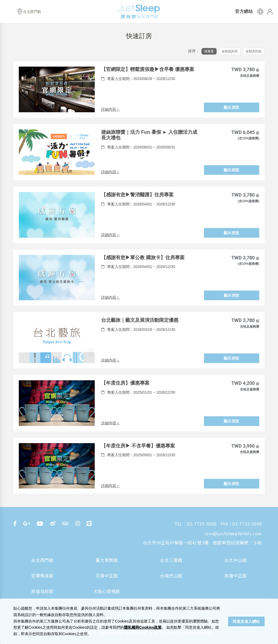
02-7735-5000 (202, 524)
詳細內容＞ (111, 109)
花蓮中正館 (107, 576)
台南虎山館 (171, 576)
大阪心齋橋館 (107, 591)
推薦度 (209, 51)
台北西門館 (42, 560)
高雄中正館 (235, 576)
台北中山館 (235, 560)
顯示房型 (232, 107)
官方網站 (244, 12)
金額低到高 (230, 51)
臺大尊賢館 (107, 560)
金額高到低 (254, 51)
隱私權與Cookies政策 (143, 627)
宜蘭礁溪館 (42, 576)
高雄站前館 (42, 591)
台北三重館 (171, 560)
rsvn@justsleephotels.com (233, 533)
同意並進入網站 (246, 621)
